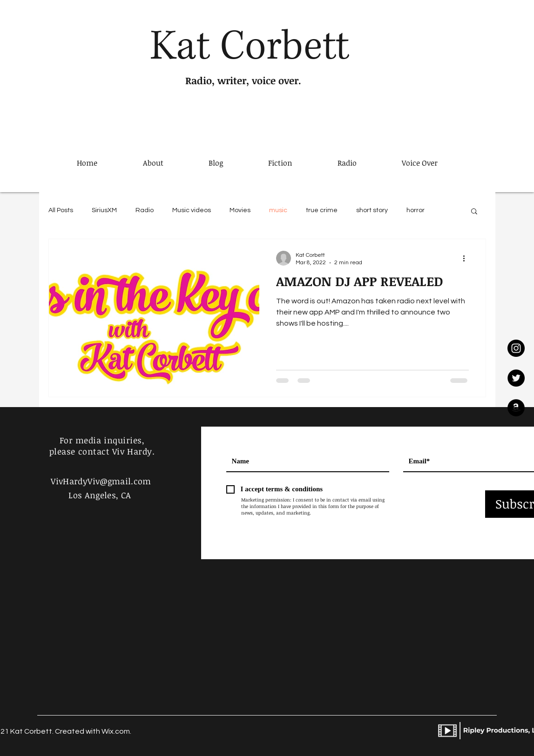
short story (372, 210)
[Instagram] (516, 348)
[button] (474, 212)
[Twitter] (516, 378)
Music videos (192, 210)
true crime (322, 210)
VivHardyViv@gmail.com (101, 481)
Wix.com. (116, 731)
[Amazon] (516, 408)
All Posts (61, 210)
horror (416, 210)
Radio (145, 210)
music (278, 210)
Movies (240, 210)
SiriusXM (104, 210)
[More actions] (467, 258)
